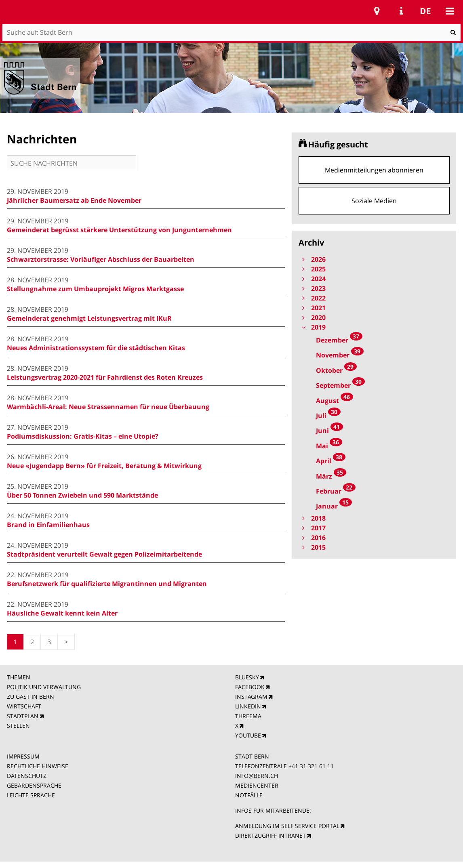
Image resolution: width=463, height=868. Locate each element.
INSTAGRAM (251, 697)
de (425, 11)
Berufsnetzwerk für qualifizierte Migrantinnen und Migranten (107, 584)
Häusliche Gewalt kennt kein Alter (62, 613)
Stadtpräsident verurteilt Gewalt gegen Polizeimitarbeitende (104, 554)
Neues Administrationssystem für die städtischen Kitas (96, 348)
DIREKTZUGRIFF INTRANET (270, 835)
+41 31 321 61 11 (311, 766)
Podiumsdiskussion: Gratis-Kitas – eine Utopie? (83, 436)
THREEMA (248, 716)
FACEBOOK (250, 687)
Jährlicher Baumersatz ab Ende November (74, 200)
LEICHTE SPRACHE (31, 795)
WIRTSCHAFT (24, 706)
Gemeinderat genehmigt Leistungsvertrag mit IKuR (89, 318)
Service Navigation (401, 11)
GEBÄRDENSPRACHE (34, 785)
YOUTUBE (248, 735)
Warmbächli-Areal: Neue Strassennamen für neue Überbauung (108, 407)
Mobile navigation (450, 11)
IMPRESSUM (23, 756)
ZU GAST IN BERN (31, 697)
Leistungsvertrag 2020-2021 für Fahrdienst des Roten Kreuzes (105, 377)
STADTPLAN (23, 716)
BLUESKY (247, 677)
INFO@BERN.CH (257, 776)
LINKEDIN (248, 706)
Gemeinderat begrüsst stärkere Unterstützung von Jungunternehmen (119, 230)
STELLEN (18, 726)
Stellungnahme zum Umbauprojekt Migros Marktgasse (95, 289)
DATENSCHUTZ (27, 776)
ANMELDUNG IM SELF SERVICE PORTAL (287, 826)
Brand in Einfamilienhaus (48, 525)
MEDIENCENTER (257, 785)
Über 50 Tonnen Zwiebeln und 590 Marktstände (82, 495)
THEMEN (19, 677)
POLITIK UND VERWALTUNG (44, 687)
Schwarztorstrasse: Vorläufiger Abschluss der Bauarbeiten (101, 259)
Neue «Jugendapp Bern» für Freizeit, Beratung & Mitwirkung (104, 466)
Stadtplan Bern (377, 11)
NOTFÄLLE (249, 795)
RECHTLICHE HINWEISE (38, 766)
